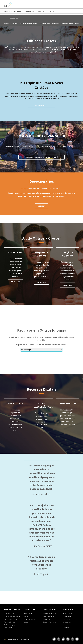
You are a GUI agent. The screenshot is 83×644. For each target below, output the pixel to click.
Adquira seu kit (41, 105)
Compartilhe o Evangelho (49, 23)
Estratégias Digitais (29, 619)
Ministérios (42, 11)
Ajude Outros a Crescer (11, 619)
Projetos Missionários (50, 614)
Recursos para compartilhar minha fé (42, 157)
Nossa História (67, 619)
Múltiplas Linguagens (29, 23)
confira (42, 206)
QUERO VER (16, 282)
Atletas (26, 616)
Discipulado (29, 11)
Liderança (66, 628)
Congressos (47, 619)
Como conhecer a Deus (13, 11)
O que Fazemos (67, 614)
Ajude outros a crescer (71, 23)
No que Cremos (67, 616)
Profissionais (28, 625)
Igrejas (26, 622)
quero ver (42, 282)
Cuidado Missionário (49, 622)
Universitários (28, 614)
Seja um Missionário (49, 616)
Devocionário (8, 628)
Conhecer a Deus (9, 614)
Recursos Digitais (11, 23)
